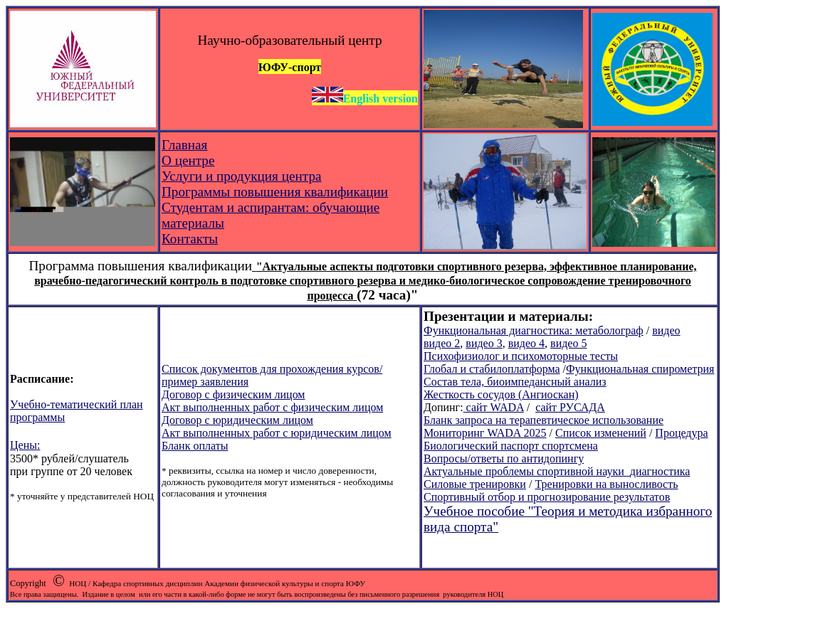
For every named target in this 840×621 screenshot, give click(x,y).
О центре (188, 160)
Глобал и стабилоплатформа (492, 369)
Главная (184, 145)
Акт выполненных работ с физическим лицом (272, 407)
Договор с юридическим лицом (237, 420)
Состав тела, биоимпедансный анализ (515, 382)
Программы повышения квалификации (275, 192)
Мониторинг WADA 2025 (485, 433)
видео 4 (526, 343)
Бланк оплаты (195, 446)
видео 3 (484, 343)
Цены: (25, 445)
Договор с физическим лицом (233, 394)
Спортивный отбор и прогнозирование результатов (547, 497)
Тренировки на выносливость (606, 484)
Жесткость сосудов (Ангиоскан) (501, 394)
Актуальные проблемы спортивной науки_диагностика (557, 471)
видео (666, 330)
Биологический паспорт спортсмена (511, 446)
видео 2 (442, 343)
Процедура (681, 433)
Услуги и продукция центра (242, 176)
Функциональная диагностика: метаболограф (534, 330)
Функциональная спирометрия (640, 369)
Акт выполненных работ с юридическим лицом (277, 433)
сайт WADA (494, 407)
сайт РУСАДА (570, 407)
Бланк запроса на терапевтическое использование (544, 420)
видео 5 (568, 343)
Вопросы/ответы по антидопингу (504, 458)
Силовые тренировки (475, 484)
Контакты (190, 239)
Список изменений (601, 433)
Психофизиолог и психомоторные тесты (521, 356)
